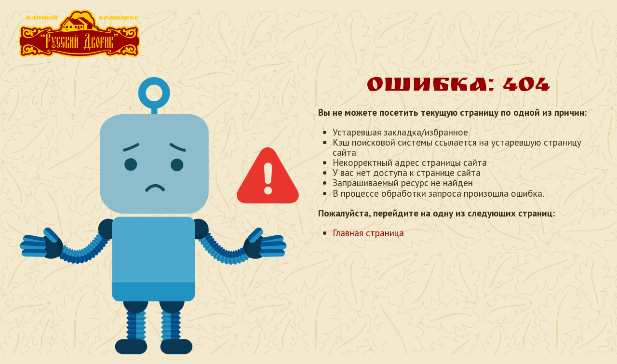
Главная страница (368, 233)
